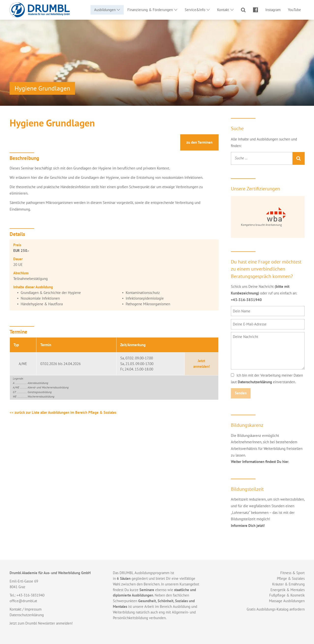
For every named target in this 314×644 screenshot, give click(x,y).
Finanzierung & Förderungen (150, 10)
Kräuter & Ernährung (288, 584)
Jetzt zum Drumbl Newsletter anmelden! (41, 623)
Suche (243, 10)
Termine (199, 142)
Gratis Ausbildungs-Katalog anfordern (276, 609)
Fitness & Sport (292, 573)
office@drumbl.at (23, 601)
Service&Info (195, 10)
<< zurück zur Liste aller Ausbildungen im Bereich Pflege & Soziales (63, 413)
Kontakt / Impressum (26, 609)
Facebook (255, 10)
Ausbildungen (105, 10)
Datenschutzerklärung (255, 382)
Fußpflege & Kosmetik (287, 595)
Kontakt (223, 10)
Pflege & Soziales (291, 578)
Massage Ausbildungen (287, 601)
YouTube (294, 10)
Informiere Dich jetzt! (248, 526)
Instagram (273, 10)
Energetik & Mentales (288, 590)
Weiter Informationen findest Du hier (260, 462)
